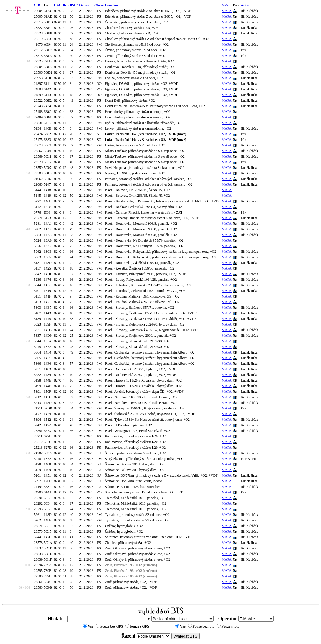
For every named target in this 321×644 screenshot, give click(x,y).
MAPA (227, 11)
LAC (58, 5)
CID (37, 5)
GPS (225, 5)
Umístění (111, 5)
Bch (66, 5)
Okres (99, 5)
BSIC (74, 5)
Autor (245, 5)
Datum (84, 5)
